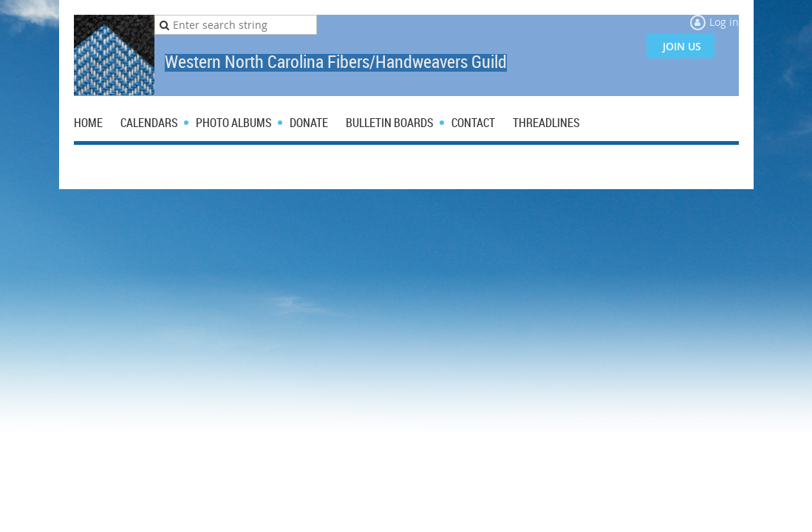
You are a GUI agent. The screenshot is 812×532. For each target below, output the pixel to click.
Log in (724, 22)
